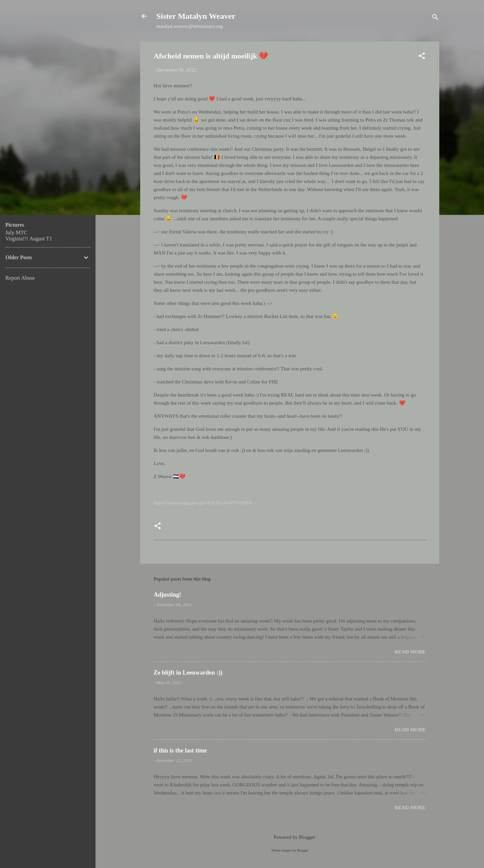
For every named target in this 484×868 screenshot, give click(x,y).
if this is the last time (180, 750)
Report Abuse (20, 278)
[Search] (435, 18)
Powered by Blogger (290, 837)
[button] (422, 57)
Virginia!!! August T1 (29, 239)
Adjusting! (167, 595)
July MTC (16, 233)
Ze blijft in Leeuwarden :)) (188, 673)
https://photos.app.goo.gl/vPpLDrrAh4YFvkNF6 (203, 503)
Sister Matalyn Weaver (196, 16)
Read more (410, 652)
